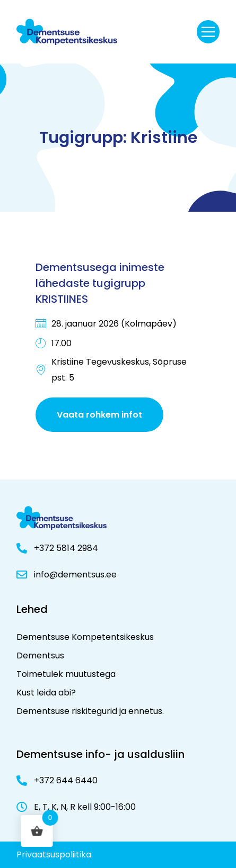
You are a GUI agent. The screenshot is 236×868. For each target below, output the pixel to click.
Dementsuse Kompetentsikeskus (85, 637)
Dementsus (40, 655)
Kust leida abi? (46, 693)
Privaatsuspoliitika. (55, 855)
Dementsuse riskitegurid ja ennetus (89, 711)
